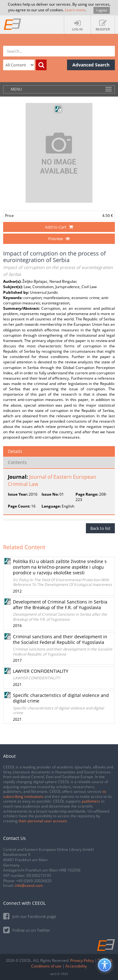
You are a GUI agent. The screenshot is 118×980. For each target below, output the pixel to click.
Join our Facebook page (30, 916)
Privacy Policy (82, 960)
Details (15, 451)
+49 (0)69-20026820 (34, 881)
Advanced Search (91, 65)
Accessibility (76, 966)
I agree (102, 10)
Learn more (75, 10)
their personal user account (43, 821)
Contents (17, 462)
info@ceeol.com (29, 885)
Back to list (100, 528)
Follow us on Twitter (27, 930)
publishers (91, 801)
